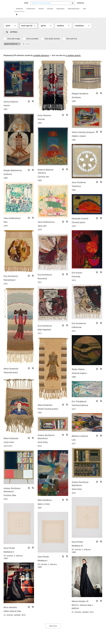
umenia (80, 7)
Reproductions (74, 13)
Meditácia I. (43, 565)
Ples (6, 227)
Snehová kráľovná (80, 410)
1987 (6, 114)
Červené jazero (79, 227)
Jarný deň (42, 230)
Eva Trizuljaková (79, 406)
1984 (74, 106)
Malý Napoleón (44, 334)
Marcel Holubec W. (80, 606)
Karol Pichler (77, 546)
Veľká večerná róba (12, 616)
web (26, 7)
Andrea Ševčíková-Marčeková (46, 441)
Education (61, 13)
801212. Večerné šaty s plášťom (82, 611)
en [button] (95, 3)
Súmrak (41, 124)
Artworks (19, 13)
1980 (6, 183)
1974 (6, 288)
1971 (40, 287)
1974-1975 (8, 450)
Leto (74, 444)
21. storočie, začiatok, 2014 (15, 619)
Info (84, 13)
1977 (74, 448)
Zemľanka (76, 102)
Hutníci (7, 110)
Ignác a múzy (44, 508)
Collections (31, 13)
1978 (6, 230)
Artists (41, 13)
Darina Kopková (11, 106)
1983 (40, 417)
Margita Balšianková (13, 175)
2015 (6, 504)
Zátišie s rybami (79, 141)
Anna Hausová (44, 120)
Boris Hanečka (10, 612)
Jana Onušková (79, 187)
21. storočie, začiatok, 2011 (83, 617)
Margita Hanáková (80, 98)
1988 (74, 381)
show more (53, 630)
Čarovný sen (43, 181)
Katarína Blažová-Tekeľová (46, 176)
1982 (74, 144)
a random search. (73, 60)
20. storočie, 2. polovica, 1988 (81, 555)
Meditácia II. (9, 556)
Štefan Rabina (78, 374)
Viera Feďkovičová (12, 223)
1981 (40, 512)
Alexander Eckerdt (80, 223)
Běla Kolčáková (45, 505)
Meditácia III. (77, 550)
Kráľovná (8, 179)
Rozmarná (42, 283)
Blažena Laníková (80, 441)
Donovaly (76, 281)
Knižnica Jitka (10, 500)
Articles (50, 13)
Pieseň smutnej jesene (48, 413)
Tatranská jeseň (11, 377)
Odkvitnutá (77, 332)
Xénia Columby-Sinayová (83, 137)
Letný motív (9, 447)
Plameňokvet (9, 285)
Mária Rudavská (11, 373)
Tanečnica (76, 191)
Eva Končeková (11, 281)
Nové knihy (43, 447)
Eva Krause (77, 277)
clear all (26, 48)
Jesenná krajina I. (80, 378)
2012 (40, 450)
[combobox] (53, 8)
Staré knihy (77, 494)
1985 (40, 127)
